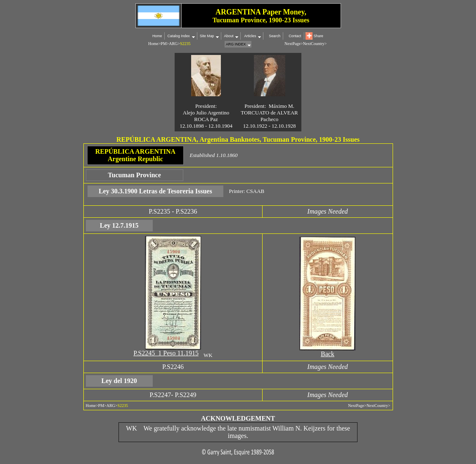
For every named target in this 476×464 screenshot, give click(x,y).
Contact (295, 36)
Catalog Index (178, 36)
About (229, 36)
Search (275, 36)
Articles (250, 36)
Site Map (207, 36)
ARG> (174, 44)
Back (328, 354)
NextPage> (294, 44)
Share (319, 36)
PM (163, 44)
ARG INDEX (236, 44)
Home (157, 36)
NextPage (356, 406)
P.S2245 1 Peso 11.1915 (166, 353)
